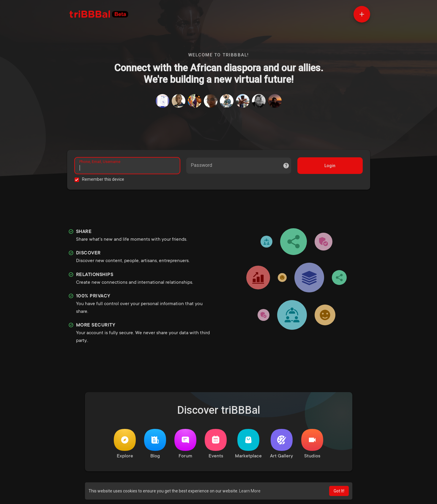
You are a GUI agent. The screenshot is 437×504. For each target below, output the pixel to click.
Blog (155, 444)
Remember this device (103, 179)
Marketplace (248, 444)
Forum (185, 444)
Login (330, 166)
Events (216, 444)
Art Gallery (281, 444)
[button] (362, 14)
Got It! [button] (339, 491)
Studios (312, 444)
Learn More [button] (250, 491)
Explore (125, 444)
